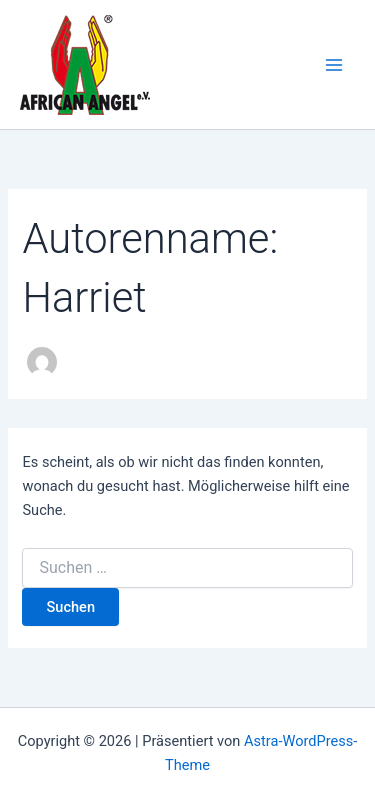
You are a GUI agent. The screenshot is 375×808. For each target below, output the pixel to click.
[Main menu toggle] (334, 65)
